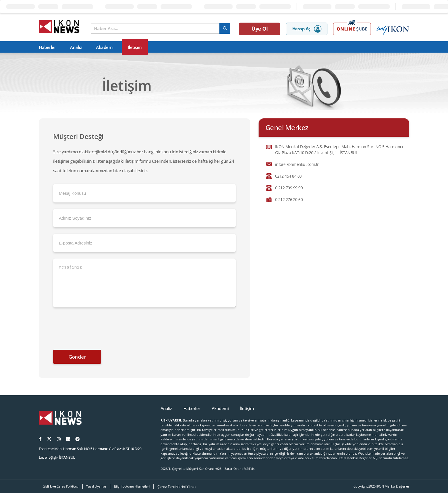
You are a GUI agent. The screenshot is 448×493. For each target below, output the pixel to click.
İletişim (135, 47)
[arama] (225, 28)
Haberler (47, 47)
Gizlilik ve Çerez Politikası (61, 486)
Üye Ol (260, 29)
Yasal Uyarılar (96, 486)
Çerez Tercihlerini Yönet (177, 487)
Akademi (105, 47)
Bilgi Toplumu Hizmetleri (132, 486)
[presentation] (97, 327)
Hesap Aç (307, 29)
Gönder (77, 357)
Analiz (76, 47)
